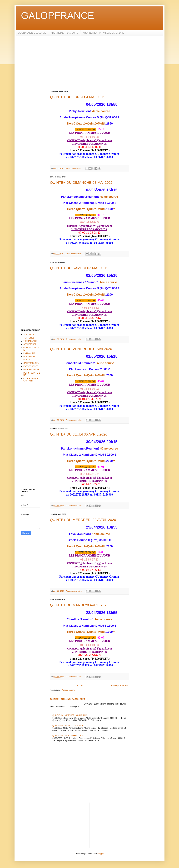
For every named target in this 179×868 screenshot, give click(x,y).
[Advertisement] (89, 63)
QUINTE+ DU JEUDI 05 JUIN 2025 (68, 725)
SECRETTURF (30, 344)
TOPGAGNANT (30, 341)
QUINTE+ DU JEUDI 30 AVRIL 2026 (79, 434)
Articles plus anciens (119, 685)
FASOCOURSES (31, 366)
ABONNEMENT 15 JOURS (64, 33)
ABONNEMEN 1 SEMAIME (32, 33)
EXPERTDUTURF (31, 370)
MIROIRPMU (29, 357)
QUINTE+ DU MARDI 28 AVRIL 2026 (79, 605)
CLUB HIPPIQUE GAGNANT (31, 380)
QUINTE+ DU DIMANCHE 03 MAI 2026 (81, 183)
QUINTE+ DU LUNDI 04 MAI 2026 (77, 97)
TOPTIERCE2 (29, 334)
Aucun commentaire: (74, 168)
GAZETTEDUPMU (31, 363)
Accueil (80, 685)
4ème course (101, 111)
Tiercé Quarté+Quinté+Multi (86, 124)
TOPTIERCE (29, 338)
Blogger (101, 854)
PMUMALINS (29, 353)
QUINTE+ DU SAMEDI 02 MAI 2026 (79, 268)
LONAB (27, 360)
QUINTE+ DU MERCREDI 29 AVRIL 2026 (83, 520)
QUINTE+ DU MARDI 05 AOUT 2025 (68, 735)
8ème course (109, 449)
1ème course (101, 534)
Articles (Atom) (68, 690)
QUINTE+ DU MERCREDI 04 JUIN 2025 (70, 715)
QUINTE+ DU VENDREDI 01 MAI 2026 (81, 349)
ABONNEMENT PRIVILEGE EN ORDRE (103, 33)
